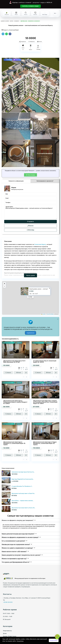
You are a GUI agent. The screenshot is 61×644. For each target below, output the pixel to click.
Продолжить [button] (54, 640)
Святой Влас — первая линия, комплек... (23, 501)
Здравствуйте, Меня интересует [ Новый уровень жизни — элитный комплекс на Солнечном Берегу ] (30, 212)
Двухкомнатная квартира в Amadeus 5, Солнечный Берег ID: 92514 (14, 443)
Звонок (30, 226)
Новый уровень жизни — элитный (38, 289)
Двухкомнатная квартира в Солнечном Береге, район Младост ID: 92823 (15, 402)
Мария (14, 187)
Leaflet (43, 314)
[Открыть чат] (57, 637)
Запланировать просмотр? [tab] (45, 181)
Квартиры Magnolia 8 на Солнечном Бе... (23, 479)
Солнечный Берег (14, 30)
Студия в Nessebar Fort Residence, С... (22, 486)
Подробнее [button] (20, 641)
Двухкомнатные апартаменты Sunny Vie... (23, 508)
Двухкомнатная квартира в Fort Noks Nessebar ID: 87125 (14, 361)
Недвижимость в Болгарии (5, 21)
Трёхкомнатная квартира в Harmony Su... (23, 472)
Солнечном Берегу (40, 244)
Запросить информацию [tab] (16, 181)
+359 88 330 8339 (8, 602)
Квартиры (12, 21)
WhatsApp (31, 230)
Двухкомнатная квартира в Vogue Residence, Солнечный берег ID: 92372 (45, 443)
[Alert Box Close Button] (58, 319)
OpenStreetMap (50, 314)
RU (55, 13)
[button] (3, 34)
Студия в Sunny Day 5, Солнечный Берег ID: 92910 (45, 361)
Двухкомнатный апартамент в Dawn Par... (23, 493)
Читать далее (31, 275)
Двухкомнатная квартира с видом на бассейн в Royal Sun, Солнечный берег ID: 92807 (45, 402)
